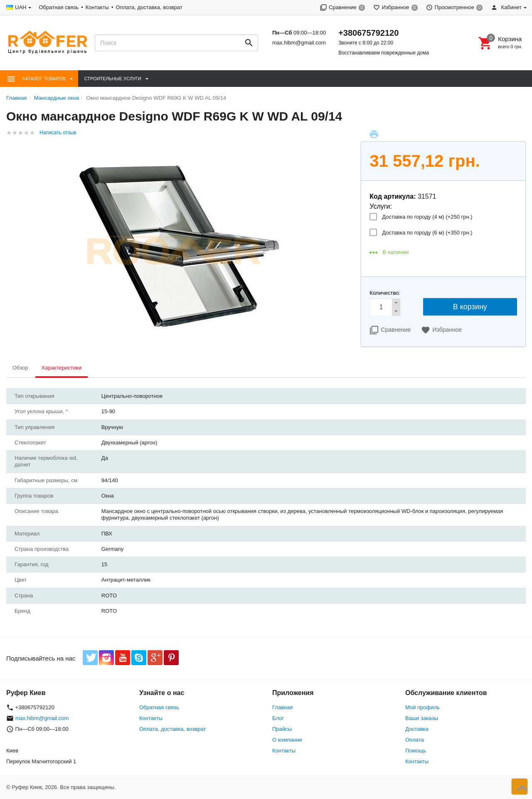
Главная (282, 707)
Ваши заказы (422, 718)
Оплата (415, 740)
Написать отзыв (58, 133)
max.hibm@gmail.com (299, 43)
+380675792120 (368, 33)
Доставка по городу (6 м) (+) (427, 233)
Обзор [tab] (20, 368)
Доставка (417, 729)
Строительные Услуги (113, 79)
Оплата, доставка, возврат (149, 7)
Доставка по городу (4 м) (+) (427, 217)
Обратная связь (59, 7)
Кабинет (506, 7)
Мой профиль (422, 707)
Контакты (97, 7)
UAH (21, 7)
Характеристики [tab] (62, 368)
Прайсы (282, 729)
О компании (287, 740)
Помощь (416, 751)
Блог (278, 718)
